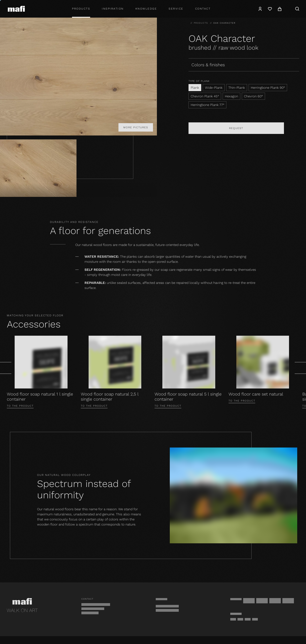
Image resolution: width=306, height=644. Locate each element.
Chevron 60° (253, 96)
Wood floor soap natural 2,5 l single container (110, 397)
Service (176, 9)
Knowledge (146, 9)
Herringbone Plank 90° (268, 88)
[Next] (300, 368)
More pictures (136, 127)
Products (81, 9)
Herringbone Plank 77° (207, 105)
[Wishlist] (270, 9)
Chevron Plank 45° (205, 96)
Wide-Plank (214, 88)
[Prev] (6, 368)
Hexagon (231, 96)
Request (236, 128)
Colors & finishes (208, 65)
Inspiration (113, 9)
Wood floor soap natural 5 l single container (188, 397)
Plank (195, 88)
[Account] (260, 9)
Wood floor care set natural (256, 394)
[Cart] (280, 9)
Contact (203, 9)
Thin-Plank (237, 88)
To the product (20, 406)
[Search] (297, 9)
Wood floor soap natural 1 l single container (40, 397)
